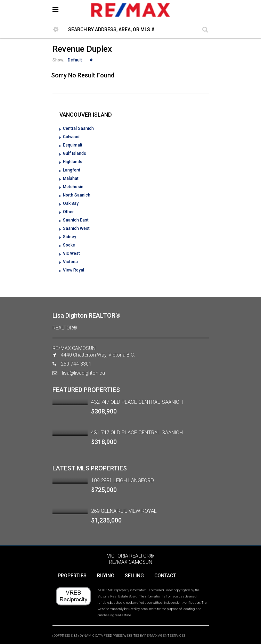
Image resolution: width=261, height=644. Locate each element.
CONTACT (165, 576)
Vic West (71, 253)
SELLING (134, 576)
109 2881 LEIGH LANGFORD (123, 480)
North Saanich (77, 195)
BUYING (106, 576)
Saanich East (76, 220)
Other (68, 212)
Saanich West (76, 228)
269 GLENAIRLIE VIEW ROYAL (124, 511)
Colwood (71, 137)
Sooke (69, 245)
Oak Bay (71, 203)
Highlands (73, 162)
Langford (72, 170)
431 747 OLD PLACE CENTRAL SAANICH (137, 433)
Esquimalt (73, 145)
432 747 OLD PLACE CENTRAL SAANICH (137, 402)
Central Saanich (78, 128)
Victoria (70, 262)
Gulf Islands (75, 153)
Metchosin (73, 187)
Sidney (70, 237)
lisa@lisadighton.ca (83, 373)
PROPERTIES (72, 576)
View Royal (74, 270)
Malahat (71, 178)
